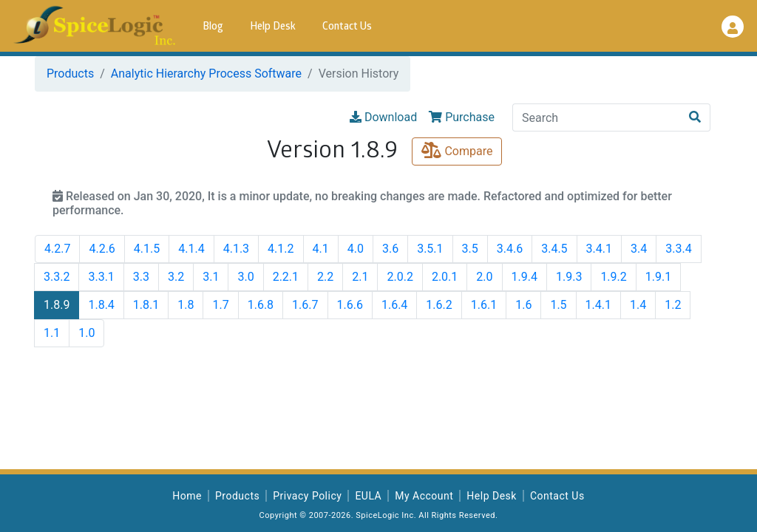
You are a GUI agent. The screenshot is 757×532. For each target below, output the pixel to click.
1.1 (52, 333)
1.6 (523, 305)
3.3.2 (57, 277)
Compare (457, 151)
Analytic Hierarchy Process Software (206, 74)
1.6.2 (439, 305)
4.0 (356, 249)
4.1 (321, 249)
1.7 (220, 305)
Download (383, 117)
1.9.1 (658, 277)
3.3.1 (101, 277)
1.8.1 (146, 305)
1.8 (186, 305)
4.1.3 (236, 249)
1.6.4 (394, 305)
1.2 (673, 305)
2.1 (360, 277)
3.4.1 (599, 249)
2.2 (325, 277)
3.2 (176, 277)
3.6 (390, 249)
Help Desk (273, 27)
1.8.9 (57, 305)
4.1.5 (147, 249)
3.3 (141, 277)
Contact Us (347, 27)
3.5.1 (430, 249)
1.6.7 (305, 305)
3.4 (639, 249)
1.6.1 (484, 305)
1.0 (86, 333)
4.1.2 (281, 249)
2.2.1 (286, 277)
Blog (213, 27)
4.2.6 (102, 249)
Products (70, 74)
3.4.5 (554, 249)
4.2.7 (57, 249)
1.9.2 (613, 277)
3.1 (211, 277)
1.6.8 (261, 305)
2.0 (484, 277)
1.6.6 (350, 305)
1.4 (638, 305)
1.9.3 (569, 277)
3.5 (470, 249)
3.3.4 (678, 249)
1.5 (558, 305)
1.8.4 (101, 305)
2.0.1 (445, 277)
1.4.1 (598, 305)
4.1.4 (191, 249)
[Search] (597, 117)
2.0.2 (400, 277)
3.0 (245, 277)
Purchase (462, 117)
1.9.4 (525, 277)
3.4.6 (510, 249)
